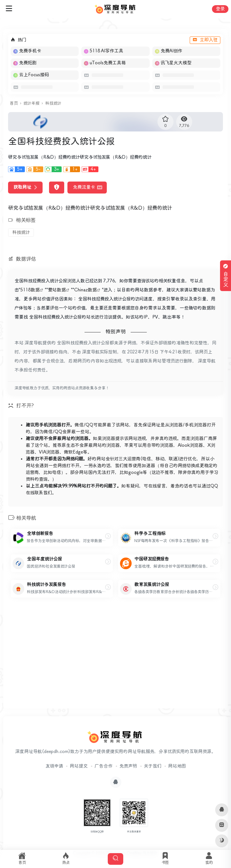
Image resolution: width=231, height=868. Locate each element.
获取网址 (25, 187)
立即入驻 (205, 40)
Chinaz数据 (85, 290)
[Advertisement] (115, 658)
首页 (14, 104)
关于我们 (153, 766)
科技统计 (53, 104)
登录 (220, 9)
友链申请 (54, 766)
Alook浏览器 (190, 445)
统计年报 (31, 104)
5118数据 (30, 290)
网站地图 (177, 766)
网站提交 (79, 766)
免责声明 (128, 766)
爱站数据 (57, 290)
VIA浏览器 (49, 452)
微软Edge (73, 452)
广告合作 (104, 766)
